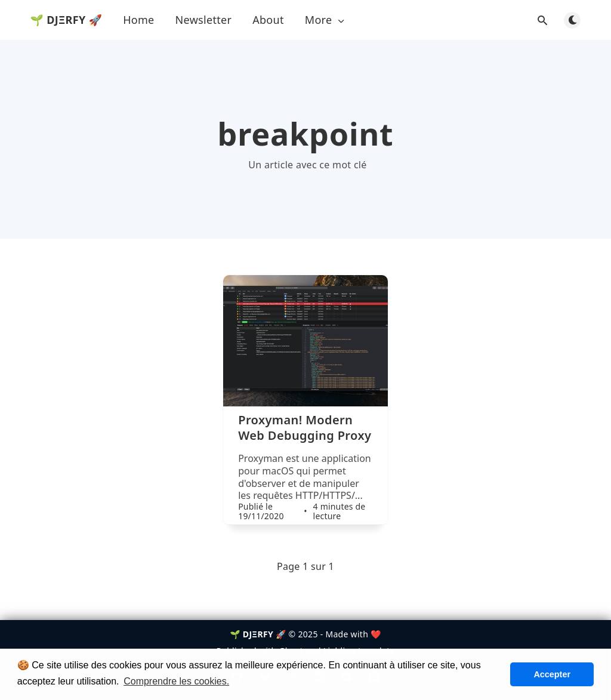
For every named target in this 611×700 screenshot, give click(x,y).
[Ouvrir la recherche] (542, 20)
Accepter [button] (552, 674)
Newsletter (204, 20)
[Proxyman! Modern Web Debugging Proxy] (305, 468)
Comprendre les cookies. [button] (176, 681)
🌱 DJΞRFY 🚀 (67, 20)
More (326, 20)
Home (138, 20)
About (268, 20)
